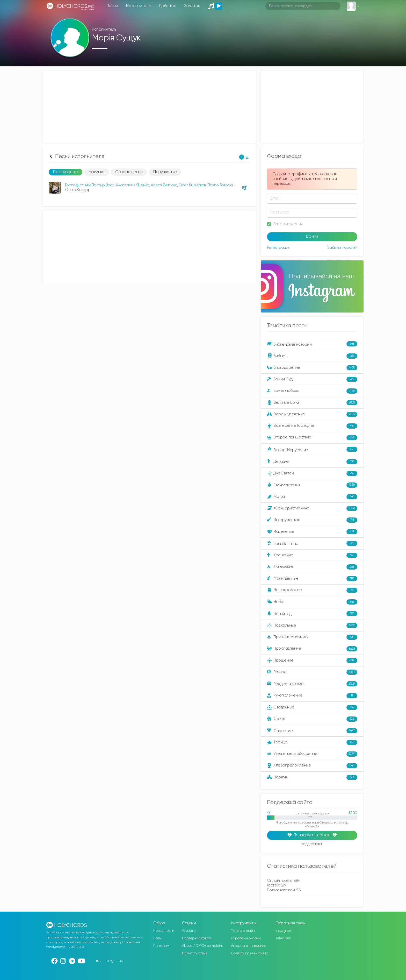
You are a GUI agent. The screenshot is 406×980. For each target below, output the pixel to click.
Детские (312, 462)
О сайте (189, 931)
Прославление (312, 649)
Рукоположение (312, 696)
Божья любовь (312, 391)
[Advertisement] (150, 107)
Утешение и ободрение (312, 754)
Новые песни (164, 931)
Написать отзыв (195, 953)
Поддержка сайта (197, 938)
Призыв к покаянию (312, 637)
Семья (312, 719)
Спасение (312, 731)
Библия (312, 356)
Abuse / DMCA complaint (203, 946)
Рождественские (312, 684)
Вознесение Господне (312, 426)
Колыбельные (312, 544)
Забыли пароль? (342, 248)
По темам (161, 946)
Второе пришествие (312, 438)
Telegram (283, 938)
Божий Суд (312, 379)
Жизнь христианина (312, 508)
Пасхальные (312, 626)
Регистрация (279, 248)
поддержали (312, 844)
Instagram (284, 931)
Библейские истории (312, 344)
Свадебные (312, 707)
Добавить (167, 6)
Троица (312, 742)
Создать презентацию (249, 953)
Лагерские (312, 567)
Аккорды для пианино (249, 946)
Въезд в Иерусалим (312, 450)
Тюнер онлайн (243, 931)
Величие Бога (312, 403)
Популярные (165, 172)
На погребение (312, 590)
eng (110, 961)
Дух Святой (312, 473)
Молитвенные (312, 579)
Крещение (312, 555)
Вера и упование (312, 414)
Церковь (312, 777)
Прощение (312, 661)
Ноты (157, 938)
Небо (312, 602)
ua (121, 961)
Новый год (312, 614)
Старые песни (129, 172)
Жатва (312, 497)
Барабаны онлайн (246, 938)
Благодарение (312, 368)
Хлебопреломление (312, 766)
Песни (112, 6)
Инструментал (312, 520)
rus (99, 961)
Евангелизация (312, 485)
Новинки (97, 172)
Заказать (192, 6)
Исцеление (312, 532)
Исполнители (138, 6)
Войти (312, 237)
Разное (312, 672)
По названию (66, 172)
